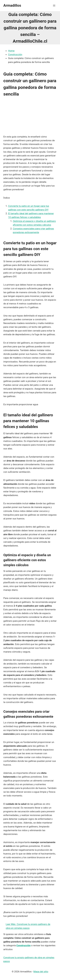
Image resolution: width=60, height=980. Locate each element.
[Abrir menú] (54, 5)
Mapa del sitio (41, 972)
